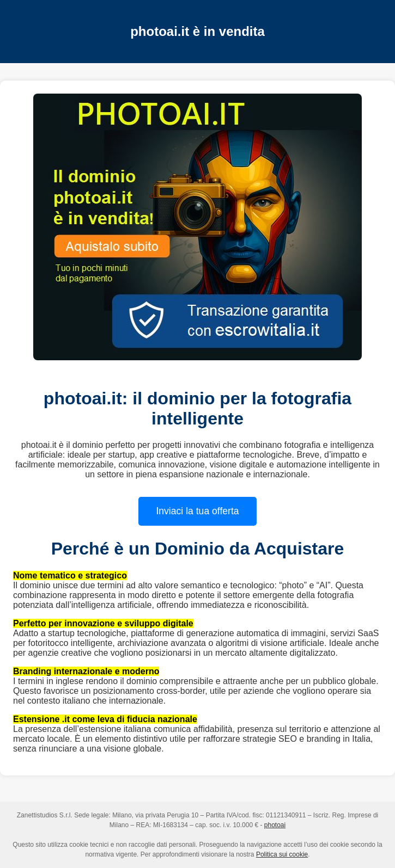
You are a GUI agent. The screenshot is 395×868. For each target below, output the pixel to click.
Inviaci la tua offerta (197, 511)
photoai (275, 825)
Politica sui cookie (282, 854)
